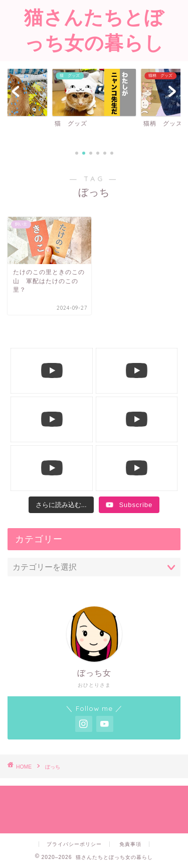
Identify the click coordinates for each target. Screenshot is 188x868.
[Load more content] (61, 505)
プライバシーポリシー (74, 844)
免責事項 (130, 844)
